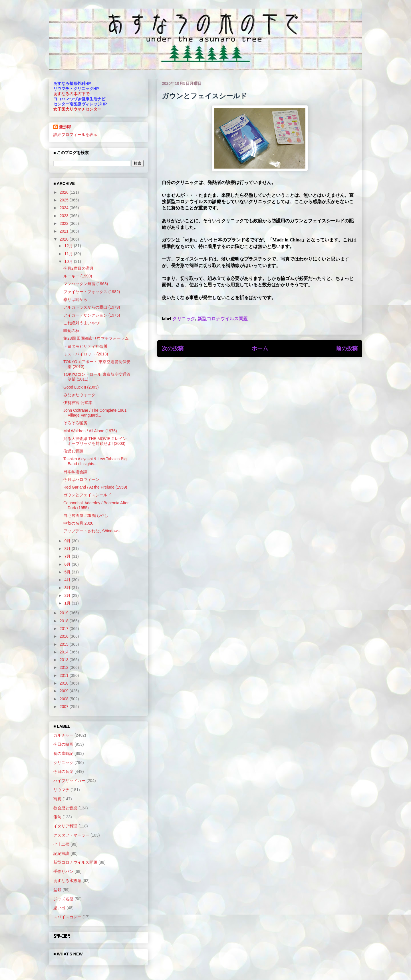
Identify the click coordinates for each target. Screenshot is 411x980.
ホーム (260, 348)
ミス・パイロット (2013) (86, 354)
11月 (69, 254)
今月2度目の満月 (78, 268)
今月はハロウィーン (81, 479)
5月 (68, 572)
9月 (68, 541)
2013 (65, 660)
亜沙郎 (65, 127)
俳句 (57, 817)
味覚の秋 (71, 331)
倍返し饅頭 (73, 451)
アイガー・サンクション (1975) (92, 315)
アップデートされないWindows (91, 531)
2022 (65, 223)
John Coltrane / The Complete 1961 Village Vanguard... (95, 413)
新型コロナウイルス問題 (223, 319)
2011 (65, 675)
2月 (68, 595)
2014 (65, 652)
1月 (68, 603)
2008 (65, 699)
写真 (57, 799)
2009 (65, 691)
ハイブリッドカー (69, 781)
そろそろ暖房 (75, 423)
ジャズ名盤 (63, 899)
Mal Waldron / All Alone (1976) (90, 431)
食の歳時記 (63, 753)
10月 (69, 261)
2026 (65, 192)
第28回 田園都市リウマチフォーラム (96, 338)
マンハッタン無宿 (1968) (86, 284)
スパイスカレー (67, 917)
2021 (65, 231)
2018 (65, 621)
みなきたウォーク (79, 395)
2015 (65, 644)
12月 (69, 246)
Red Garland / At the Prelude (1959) (95, 487)
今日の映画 (63, 744)
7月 (68, 556)
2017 (65, 629)
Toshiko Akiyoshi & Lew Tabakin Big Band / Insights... (95, 461)
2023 (65, 216)
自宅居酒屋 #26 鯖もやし (86, 515)
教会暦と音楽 (65, 808)
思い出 (59, 908)
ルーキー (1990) (78, 276)
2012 (65, 667)
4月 (68, 580)
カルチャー (63, 735)
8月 (68, 549)
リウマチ (61, 790)
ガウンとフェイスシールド (87, 495)
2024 (65, 208)
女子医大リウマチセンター (77, 109)
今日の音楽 (63, 771)
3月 (68, 588)
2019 (65, 613)
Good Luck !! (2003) (81, 387)
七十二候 (61, 844)
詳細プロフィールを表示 (75, 135)
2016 (65, 636)
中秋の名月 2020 (78, 523)
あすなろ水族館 (67, 881)
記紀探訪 (61, 853)
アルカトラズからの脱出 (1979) (92, 307)
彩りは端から (75, 299)
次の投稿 (173, 348)
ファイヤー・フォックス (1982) (92, 292)
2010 (65, 683)
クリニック (184, 319)
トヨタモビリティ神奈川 (85, 346)
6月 (68, 564)
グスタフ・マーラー (71, 835)
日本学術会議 (75, 472)
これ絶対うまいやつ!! (82, 323)
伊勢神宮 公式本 (78, 403)
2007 (65, 707)
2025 (65, 200)
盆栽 (57, 890)
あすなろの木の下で (71, 94)
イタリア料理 (65, 826)
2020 (65, 239)
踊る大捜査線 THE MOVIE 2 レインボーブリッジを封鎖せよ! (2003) (95, 441)
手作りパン (63, 871)
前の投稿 (347, 348)
